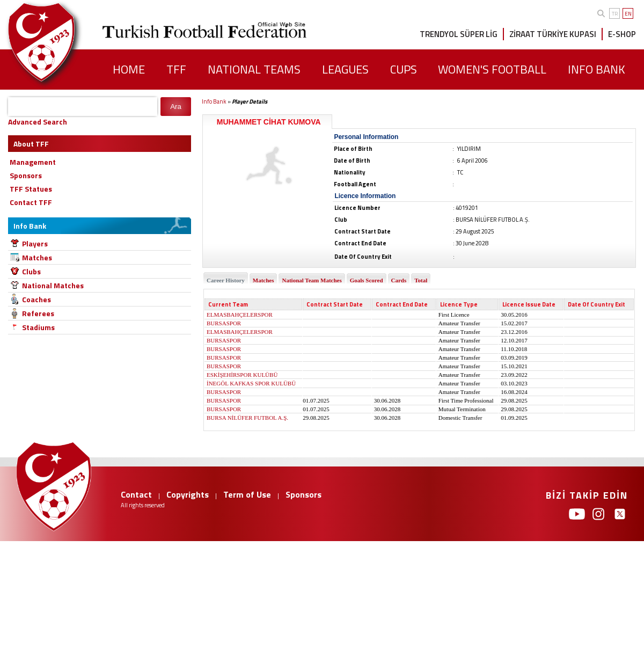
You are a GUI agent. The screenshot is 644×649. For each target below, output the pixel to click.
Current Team (228, 304)
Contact (136, 494)
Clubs (31, 271)
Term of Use (247, 494)
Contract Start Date (335, 304)
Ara (176, 107)
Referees (38, 313)
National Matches (53, 285)
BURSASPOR (224, 323)
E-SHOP (622, 34)
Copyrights (188, 494)
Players (35, 243)
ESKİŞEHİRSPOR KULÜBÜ (242, 375)
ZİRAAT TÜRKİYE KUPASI (553, 34)
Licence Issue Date (529, 304)
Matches (37, 257)
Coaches (36, 299)
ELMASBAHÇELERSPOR (240, 315)
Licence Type (459, 304)
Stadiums (38, 327)
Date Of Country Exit (597, 304)
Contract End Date (402, 304)
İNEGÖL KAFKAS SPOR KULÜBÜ (251, 383)
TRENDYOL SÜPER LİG (459, 34)
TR (615, 14)
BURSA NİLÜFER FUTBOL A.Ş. (247, 418)
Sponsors (303, 494)
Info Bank (214, 101)
